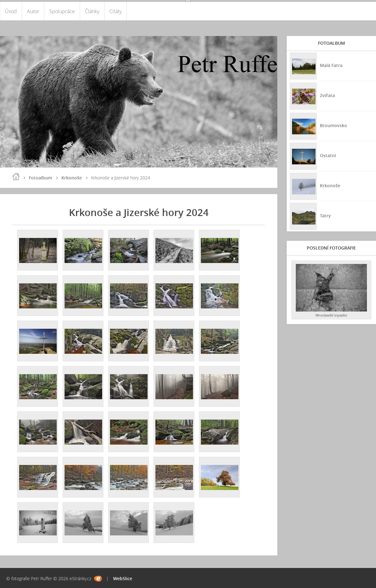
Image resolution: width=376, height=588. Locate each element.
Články (92, 11)
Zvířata (327, 95)
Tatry (325, 216)
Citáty (115, 11)
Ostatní (328, 155)
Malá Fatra (331, 65)
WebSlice (123, 578)
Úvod (11, 11)
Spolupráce (62, 11)
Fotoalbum (40, 178)
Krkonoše (72, 178)
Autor (33, 11)
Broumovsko (334, 125)
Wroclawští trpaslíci (331, 315)
